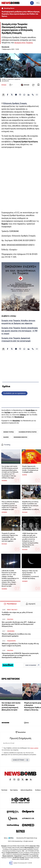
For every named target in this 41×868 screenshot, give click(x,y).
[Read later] (38, 85)
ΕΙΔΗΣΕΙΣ (6, 437)
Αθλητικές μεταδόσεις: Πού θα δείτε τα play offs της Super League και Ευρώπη (20, 645)
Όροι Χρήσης (14, 790)
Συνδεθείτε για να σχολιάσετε (14, 393)
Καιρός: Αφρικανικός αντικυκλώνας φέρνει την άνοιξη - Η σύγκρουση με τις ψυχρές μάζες (30, 469)
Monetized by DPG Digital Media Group (27, 838)
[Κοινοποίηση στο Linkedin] (29, 95)
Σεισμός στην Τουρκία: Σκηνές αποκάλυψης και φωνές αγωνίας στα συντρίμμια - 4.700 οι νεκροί (20, 331)
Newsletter (16, 421)
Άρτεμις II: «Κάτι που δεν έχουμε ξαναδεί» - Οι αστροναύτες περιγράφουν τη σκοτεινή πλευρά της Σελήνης (30, 575)
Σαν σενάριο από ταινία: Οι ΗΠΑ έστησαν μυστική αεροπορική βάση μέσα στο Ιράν (11, 706)
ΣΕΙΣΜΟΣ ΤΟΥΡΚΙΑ (9, 432)
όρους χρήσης (34, 748)
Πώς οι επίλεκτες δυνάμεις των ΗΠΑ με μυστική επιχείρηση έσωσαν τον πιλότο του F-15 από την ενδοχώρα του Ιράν (10, 505)
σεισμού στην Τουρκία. (24, 43)
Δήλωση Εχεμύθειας (26, 790)
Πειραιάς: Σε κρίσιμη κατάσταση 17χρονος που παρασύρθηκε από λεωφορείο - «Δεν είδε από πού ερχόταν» (10, 537)
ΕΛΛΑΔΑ (4, 85)
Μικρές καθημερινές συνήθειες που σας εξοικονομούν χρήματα (16, 635)
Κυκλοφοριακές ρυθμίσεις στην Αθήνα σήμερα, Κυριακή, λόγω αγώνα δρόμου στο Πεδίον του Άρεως (21, 14)
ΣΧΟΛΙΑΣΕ (25, 85)
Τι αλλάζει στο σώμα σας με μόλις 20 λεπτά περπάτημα (17, 613)
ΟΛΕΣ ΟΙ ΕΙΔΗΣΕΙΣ (33, 665)
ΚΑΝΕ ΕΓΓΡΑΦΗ (20, 760)
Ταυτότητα (4, 790)
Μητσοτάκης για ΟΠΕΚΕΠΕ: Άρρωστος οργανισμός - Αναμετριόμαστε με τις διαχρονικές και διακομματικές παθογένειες (20, 655)
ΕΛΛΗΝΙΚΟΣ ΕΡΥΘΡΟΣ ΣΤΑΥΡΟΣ (28, 432)
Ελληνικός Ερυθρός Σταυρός (15, 103)
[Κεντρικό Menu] (38, 3)
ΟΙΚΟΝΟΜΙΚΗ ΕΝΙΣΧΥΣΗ (20, 437)
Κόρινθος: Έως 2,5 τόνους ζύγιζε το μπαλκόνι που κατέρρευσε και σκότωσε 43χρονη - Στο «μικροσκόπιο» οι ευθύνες (30, 505)
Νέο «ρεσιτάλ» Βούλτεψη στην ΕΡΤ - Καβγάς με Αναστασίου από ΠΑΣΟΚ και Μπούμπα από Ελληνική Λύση (19, 624)
